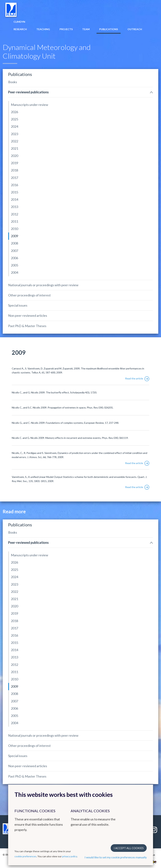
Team (86, 29)
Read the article (137, 378)
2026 (14, 112)
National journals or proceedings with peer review (43, 285)
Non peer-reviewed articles (28, 315)
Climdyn (19, 22)
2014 (14, 199)
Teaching (43, 29)
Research (20, 29)
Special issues (18, 305)
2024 (14, 126)
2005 (14, 265)
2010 (14, 229)
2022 (14, 141)
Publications (109, 29)
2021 (14, 148)
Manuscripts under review (30, 105)
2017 (14, 178)
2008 (14, 243)
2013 (14, 207)
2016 (14, 185)
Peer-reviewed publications (28, 92)
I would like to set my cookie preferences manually (116, 857)
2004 (14, 272)
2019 (14, 163)
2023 (14, 134)
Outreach (135, 29)
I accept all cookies (129, 848)
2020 (14, 156)
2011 (14, 221)
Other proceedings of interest (29, 295)
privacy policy (70, 856)
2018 (14, 170)
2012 (14, 214)
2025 (14, 119)
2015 (14, 192)
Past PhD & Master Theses (27, 326)
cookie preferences (25, 856)
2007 (14, 251)
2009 (14, 236)
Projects (66, 29)
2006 (14, 258)
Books (13, 82)
